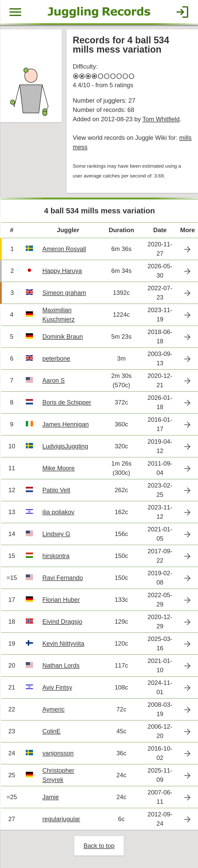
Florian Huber (61, 600)
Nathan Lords (61, 665)
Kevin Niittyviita (63, 643)
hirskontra (56, 556)
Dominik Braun (63, 336)
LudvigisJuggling (65, 446)
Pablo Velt (56, 490)
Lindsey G (56, 534)
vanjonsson (58, 753)
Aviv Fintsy (57, 687)
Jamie (51, 797)
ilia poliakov (58, 512)
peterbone (56, 358)
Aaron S (53, 380)
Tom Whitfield (161, 119)
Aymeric (53, 709)
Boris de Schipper (67, 402)
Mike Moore (58, 468)
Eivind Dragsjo (62, 622)
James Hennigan (65, 424)
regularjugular (61, 819)
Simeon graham (64, 293)
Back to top (99, 846)
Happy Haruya (62, 271)
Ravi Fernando (63, 578)
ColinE (51, 731)
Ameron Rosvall (64, 249)
